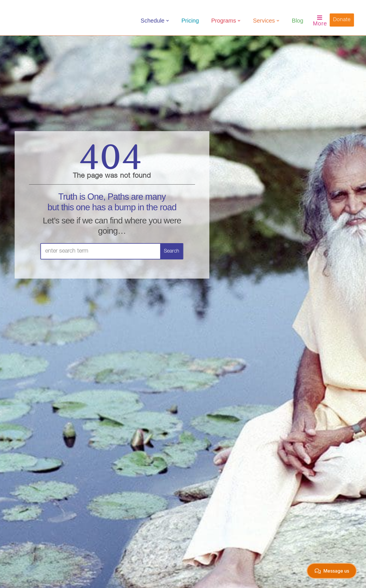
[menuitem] (155, 21)
